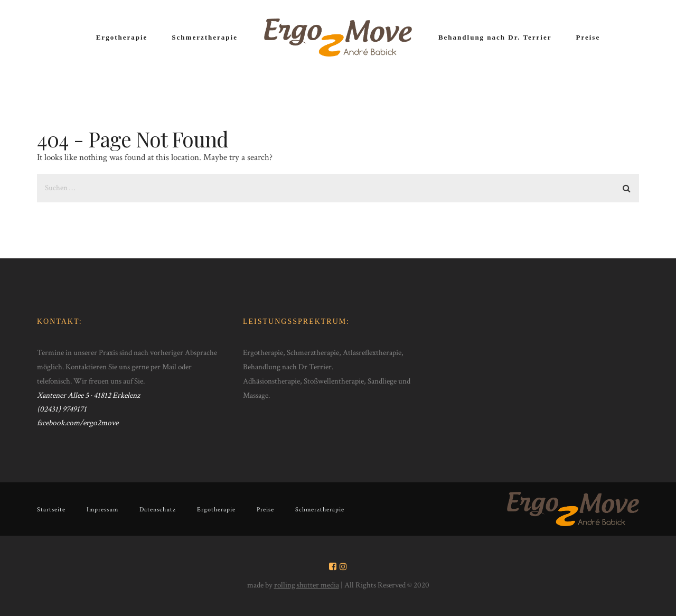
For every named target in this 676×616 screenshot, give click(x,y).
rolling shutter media (307, 585)
